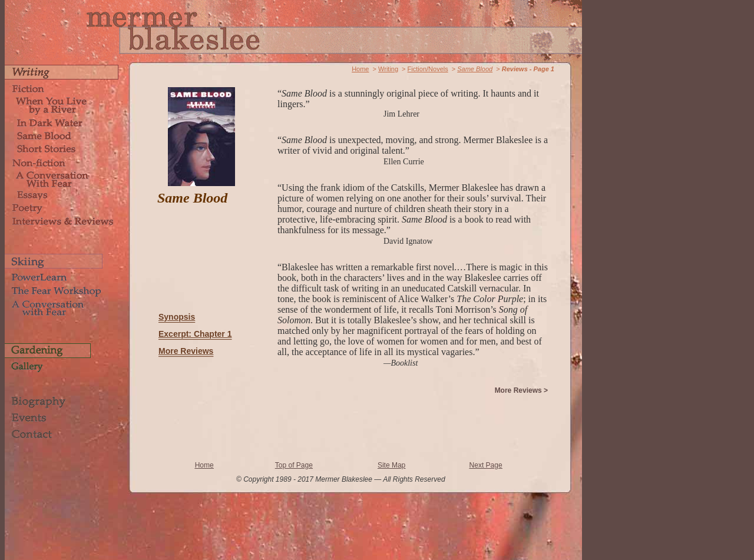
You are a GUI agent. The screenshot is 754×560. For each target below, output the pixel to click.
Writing (388, 69)
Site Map (391, 465)
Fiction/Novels (428, 69)
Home (360, 69)
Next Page (486, 465)
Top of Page (294, 465)
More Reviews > (521, 390)
